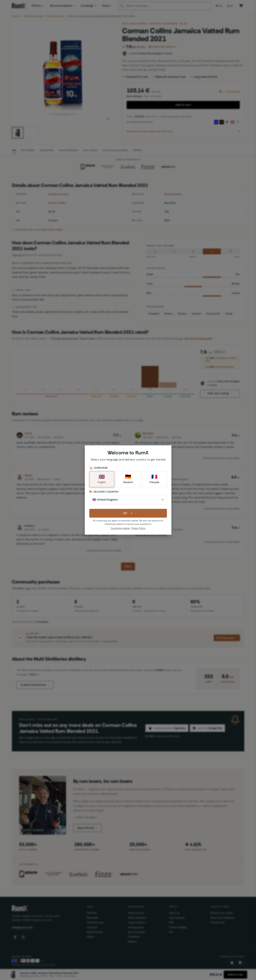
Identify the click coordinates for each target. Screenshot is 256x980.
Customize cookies (120, 528)
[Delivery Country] (128, 500)
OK (128, 513)
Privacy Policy (138, 528)
